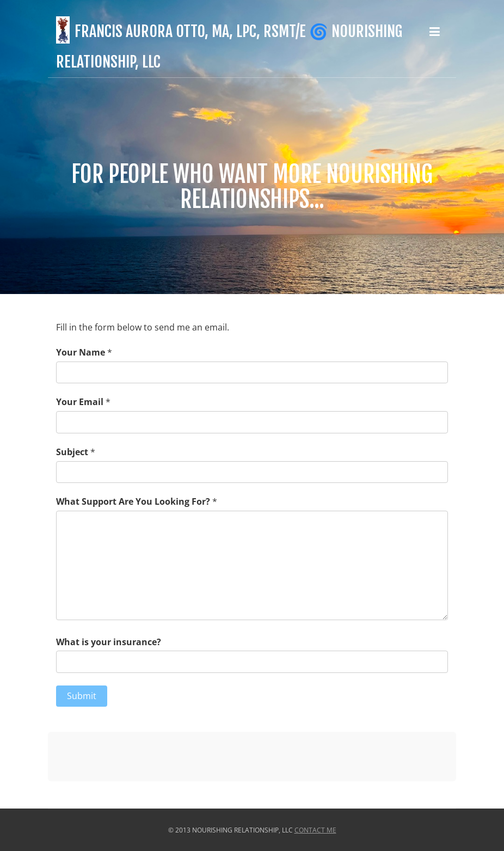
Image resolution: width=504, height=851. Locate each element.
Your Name (81, 352)
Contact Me (315, 830)
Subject (72, 452)
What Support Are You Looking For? (133, 501)
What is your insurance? (109, 642)
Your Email (80, 402)
